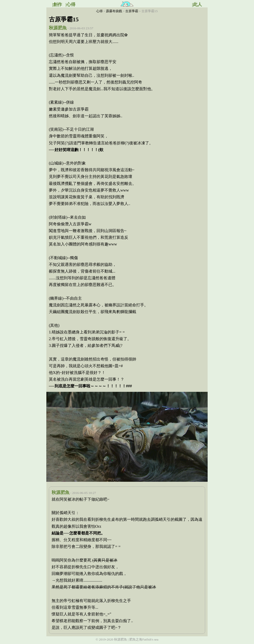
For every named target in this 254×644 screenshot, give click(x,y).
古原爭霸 (132, 11)
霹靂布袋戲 (114, 11)
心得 (99, 11)
